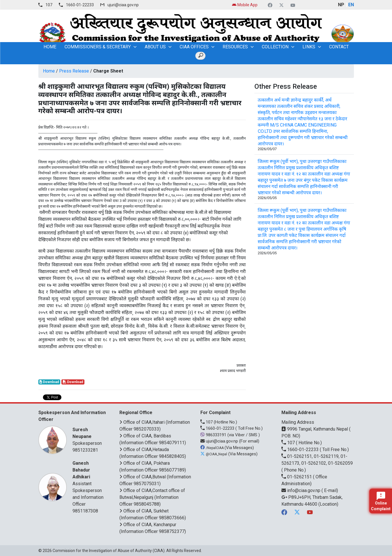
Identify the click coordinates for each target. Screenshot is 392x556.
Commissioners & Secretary (98, 47)
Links (309, 47)
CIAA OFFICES (194, 47)
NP (341, 5)
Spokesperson (89, 436)
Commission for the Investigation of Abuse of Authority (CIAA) (109, 551)
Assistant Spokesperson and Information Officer (89, 483)
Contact (339, 47)
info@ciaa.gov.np (301, 490)
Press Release (74, 71)
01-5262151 (297, 477)
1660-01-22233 (80, 5)
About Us (155, 47)
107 (49, 5)
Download (49, 382)
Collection (275, 47)
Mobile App (245, 5)
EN (351, 5)
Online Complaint (381, 501)
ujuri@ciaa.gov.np (123, 5)
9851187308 (85, 511)
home (50, 47)
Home (49, 71)
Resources (235, 47)
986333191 (214, 435)
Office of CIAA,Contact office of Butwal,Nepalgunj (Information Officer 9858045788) (152, 497)
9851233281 (85, 450)
